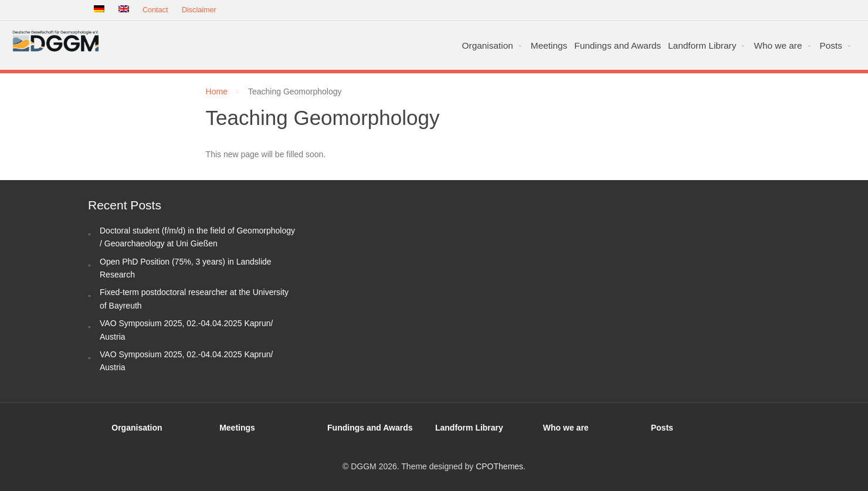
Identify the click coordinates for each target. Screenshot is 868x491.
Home (217, 92)
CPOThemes (499, 466)
